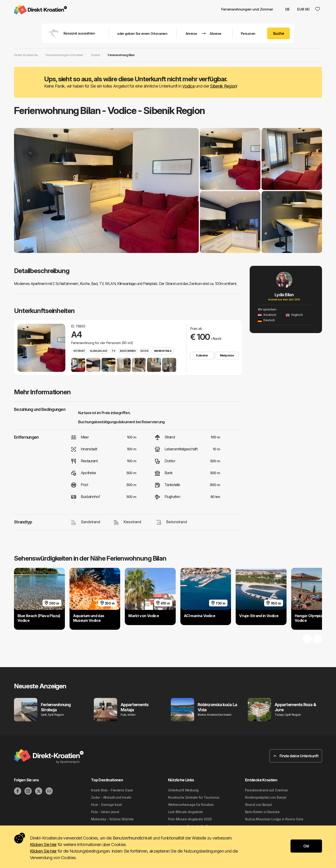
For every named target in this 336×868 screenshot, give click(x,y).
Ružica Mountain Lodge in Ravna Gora (274, 819)
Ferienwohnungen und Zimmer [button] (247, 9)
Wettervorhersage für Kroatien (191, 805)
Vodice (188, 86)
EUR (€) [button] (303, 9)
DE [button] (285, 9)
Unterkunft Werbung (183, 790)
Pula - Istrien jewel (105, 812)
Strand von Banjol (258, 805)
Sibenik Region (223, 86)
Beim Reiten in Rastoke (262, 812)
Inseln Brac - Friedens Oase (112, 790)
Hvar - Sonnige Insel (106, 805)
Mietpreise (227, 355)
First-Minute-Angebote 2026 (190, 819)
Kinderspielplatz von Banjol (266, 797)
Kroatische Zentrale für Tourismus (194, 797)
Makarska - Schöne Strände (112, 819)
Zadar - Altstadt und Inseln (111, 797)
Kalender (202, 355)
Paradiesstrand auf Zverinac (267, 790)
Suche (278, 33)
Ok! (306, 846)
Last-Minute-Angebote (185, 812)
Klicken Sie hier (43, 845)
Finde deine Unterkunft (296, 756)
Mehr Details (163, 351)
